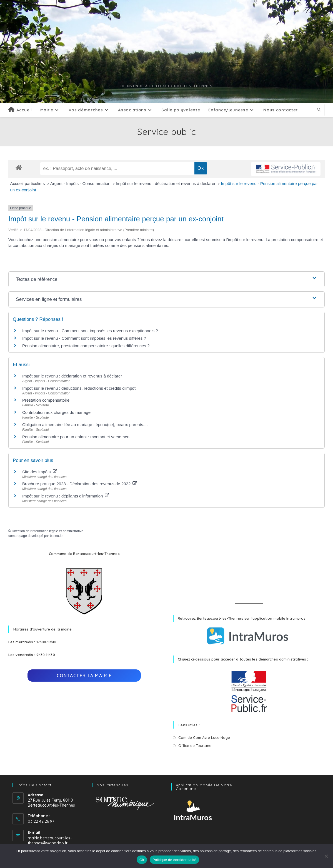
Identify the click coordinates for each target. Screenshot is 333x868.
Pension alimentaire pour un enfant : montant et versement (76, 437)
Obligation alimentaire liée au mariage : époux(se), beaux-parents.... (85, 425)
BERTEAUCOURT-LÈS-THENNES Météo (249, 571)
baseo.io (56, 536)
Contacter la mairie (84, 676)
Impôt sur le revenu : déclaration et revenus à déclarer (166, 183)
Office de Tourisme (195, 746)
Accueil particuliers (28, 183)
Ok (142, 860)
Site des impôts (40, 472)
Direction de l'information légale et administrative (47, 531)
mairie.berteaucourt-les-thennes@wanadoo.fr (50, 841)
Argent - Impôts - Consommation (81, 183)
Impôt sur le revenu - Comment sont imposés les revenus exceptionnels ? (90, 331)
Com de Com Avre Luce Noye (204, 737)
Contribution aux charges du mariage (56, 412)
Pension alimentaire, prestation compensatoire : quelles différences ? (86, 346)
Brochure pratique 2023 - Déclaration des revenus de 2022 (79, 484)
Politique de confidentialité (174, 860)
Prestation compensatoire (46, 400)
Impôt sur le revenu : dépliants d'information (66, 496)
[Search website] (319, 110)
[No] (326, 856)
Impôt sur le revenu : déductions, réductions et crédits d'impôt (79, 388)
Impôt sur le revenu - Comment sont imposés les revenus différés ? (84, 338)
